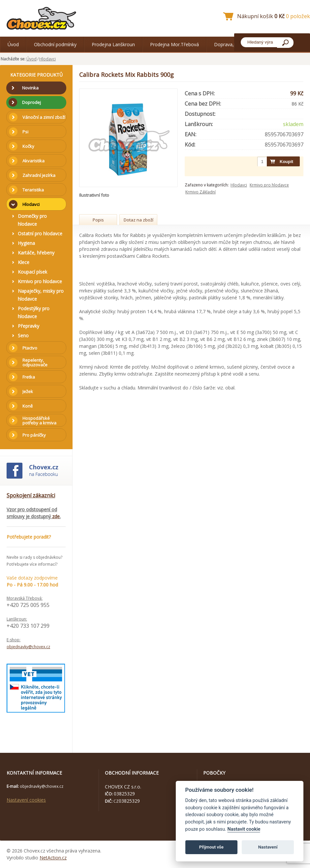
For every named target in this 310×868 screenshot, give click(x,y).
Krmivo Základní (201, 192)
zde (56, 516)
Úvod (13, 44)
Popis (98, 220)
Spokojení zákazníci (31, 495)
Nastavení (268, 847)
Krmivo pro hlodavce (269, 185)
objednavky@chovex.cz (28, 647)
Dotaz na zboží (139, 220)
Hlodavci (47, 59)
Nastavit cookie (244, 829)
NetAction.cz (53, 858)
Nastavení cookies (26, 800)
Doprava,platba (231, 44)
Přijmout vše (211, 847)
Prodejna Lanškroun (113, 44)
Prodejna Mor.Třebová (174, 44)
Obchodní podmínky (55, 44)
